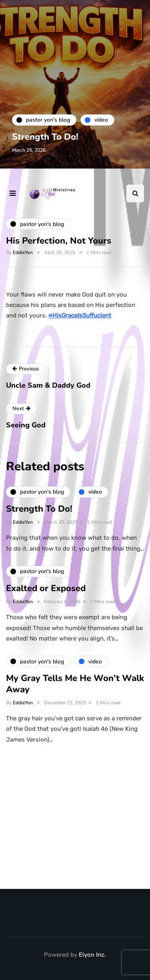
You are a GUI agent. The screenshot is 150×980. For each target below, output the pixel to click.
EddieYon (23, 252)
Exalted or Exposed (46, 590)
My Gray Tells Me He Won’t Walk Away (75, 686)
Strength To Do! (45, 137)
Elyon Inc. (92, 955)
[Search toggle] (135, 193)
